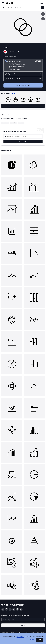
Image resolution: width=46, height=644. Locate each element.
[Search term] (24, 8)
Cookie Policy (20, 636)
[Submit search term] (43, 8)
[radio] (23, 65)
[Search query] (23, 137)
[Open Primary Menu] (3, 3)
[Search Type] (4, 8)
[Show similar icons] (43, 19)
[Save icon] (43, 14)
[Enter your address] (23, 620)
